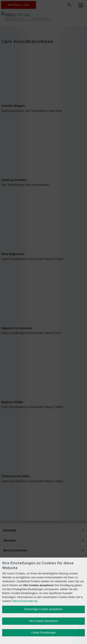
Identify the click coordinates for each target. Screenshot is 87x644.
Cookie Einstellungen (44, 633)
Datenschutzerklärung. (25, 601)
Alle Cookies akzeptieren (43, 621)
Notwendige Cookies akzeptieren (43, 609)
